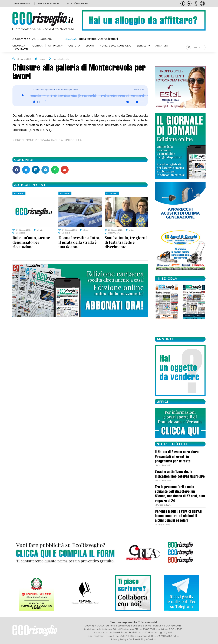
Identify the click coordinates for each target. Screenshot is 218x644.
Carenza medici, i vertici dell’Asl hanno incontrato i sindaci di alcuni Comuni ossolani (179, 516)
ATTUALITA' (112, 193)
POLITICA (37, 46)
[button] (16, 170)
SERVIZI (143, 46)
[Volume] (137, 102)
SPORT (90, 46)
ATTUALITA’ (56, 46)
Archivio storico (48, 3)
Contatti (22, 49)
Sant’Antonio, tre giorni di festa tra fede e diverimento (126, 242)
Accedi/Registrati (77, 3)
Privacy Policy (119, 639)
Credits (151, 639)
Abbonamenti (22, 3)
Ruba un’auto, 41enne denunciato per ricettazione (31, 242)
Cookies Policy (137, 639)
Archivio (162, 46)
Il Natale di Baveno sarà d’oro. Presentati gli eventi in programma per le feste (177, 457)
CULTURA (74, 46)
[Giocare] (23, 96)
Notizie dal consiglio (115, 46)
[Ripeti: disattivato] (45, 102)
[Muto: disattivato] (127, 102)
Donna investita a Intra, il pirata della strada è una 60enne (79, 242)
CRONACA (19, 46)
